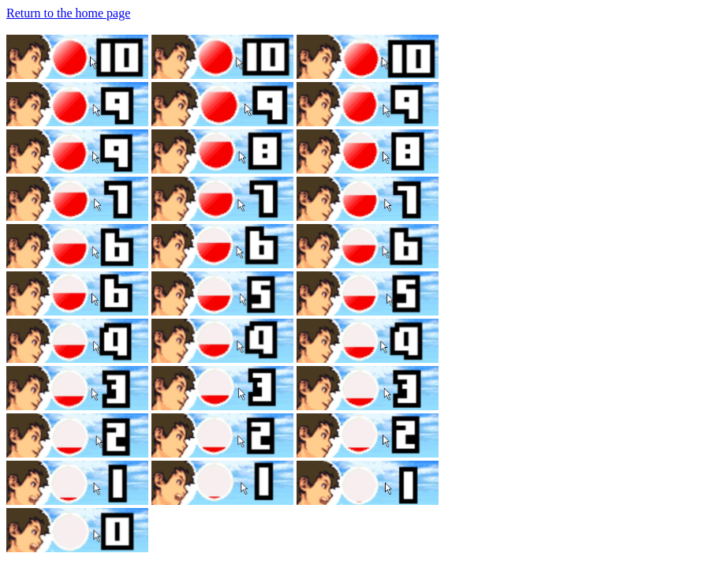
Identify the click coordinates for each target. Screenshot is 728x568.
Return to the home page (68, 13)
